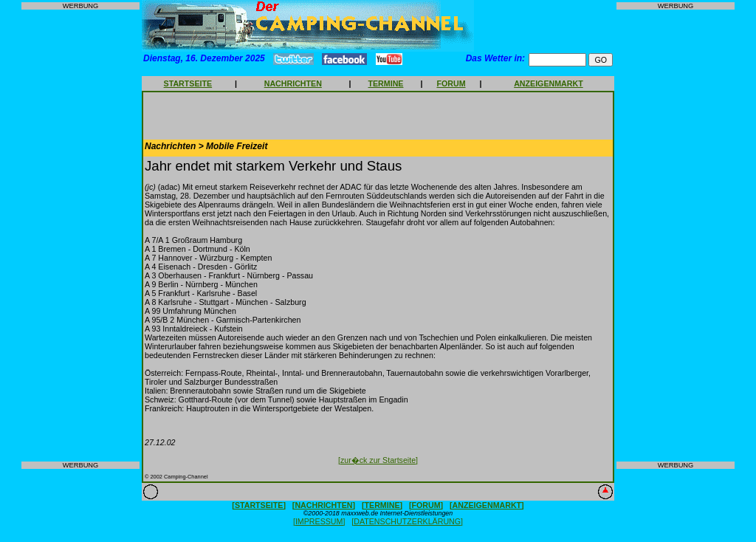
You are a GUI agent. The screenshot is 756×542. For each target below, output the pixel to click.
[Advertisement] (80, 236)
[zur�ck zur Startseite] (378, 460)
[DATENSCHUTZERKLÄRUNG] (407, 521)
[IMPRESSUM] (319, 521)
